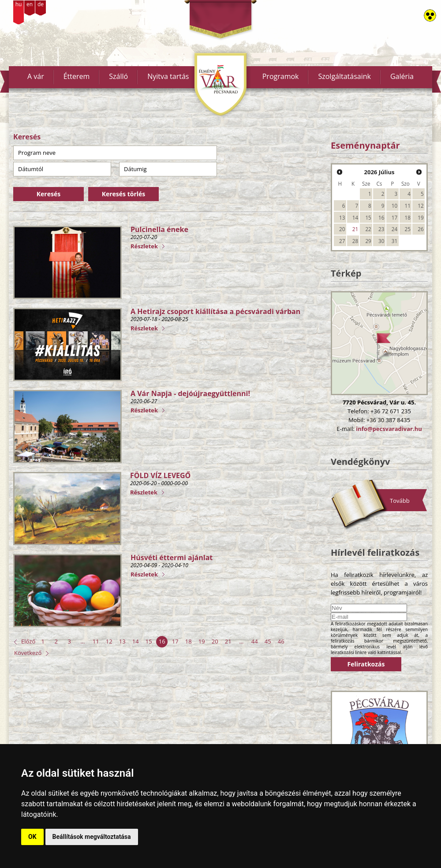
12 (109, 641)
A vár (36, 76)
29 (368, 241)
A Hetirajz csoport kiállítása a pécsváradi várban (215, 311)
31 (394, 241)
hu (19, 4)
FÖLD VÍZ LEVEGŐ (160, 475)
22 (368, 229)
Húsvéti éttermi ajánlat (172, 557)
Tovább (400, 501)
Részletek (144, 246)
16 (162, 641)
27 (342, 241)
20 (215, 641)
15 (149, 641)
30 (381, 241)
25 (408, 229)
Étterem (77, 76)
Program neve (37, 153)
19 (202, 641)
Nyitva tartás (168, 76)
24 (394, 229)
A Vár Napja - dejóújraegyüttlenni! (190, 393)
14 (136, 641)
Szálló (118, 76)
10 (394, 206)
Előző (28, 641)
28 (355, 241)
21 (228, 641)
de (41, 4)
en (30, 4)
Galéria (402, 76)
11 (96, 641)
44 (255, 641)
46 (281, 641)
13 (122, 641)
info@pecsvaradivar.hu (389, 429)
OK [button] (32, 837)
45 (268, 641)
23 (381, 229)
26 (420, 229)
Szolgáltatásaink (344, 76)
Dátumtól (31, 169)
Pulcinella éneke (159, 229)
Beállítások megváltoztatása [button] (92, 837)
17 (175, 641)
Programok (281, 76)
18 (189, 641)
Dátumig (135, 169)
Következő (28, 653)
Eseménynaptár (365, 145)
